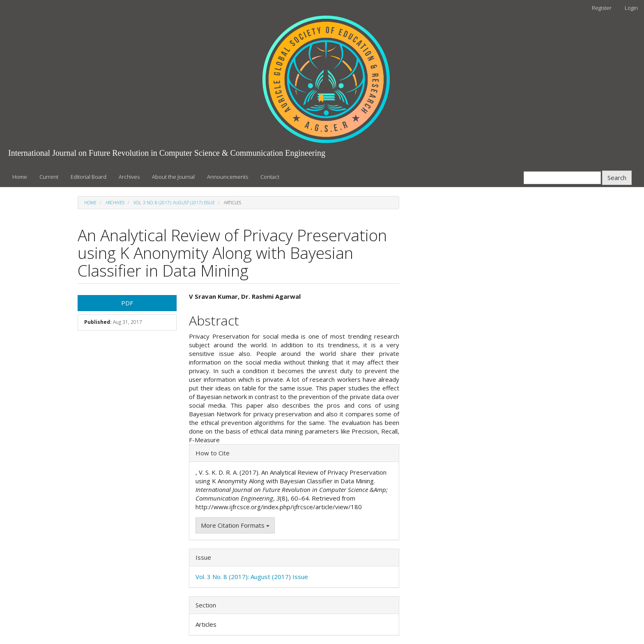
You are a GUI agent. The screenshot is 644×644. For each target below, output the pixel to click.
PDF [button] (127, 303)
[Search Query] (562, 178)
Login (631, 8)
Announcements (228, 177)
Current (49, 177)
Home (20, 177)
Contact (270, 177)
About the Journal (173, 177)
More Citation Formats (235, 525)
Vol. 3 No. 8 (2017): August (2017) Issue (174, 203)
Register (602, 8)
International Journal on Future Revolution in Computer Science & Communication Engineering (167, 153)
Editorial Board (89, 177)
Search (617, 178)
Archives (129, 177)
